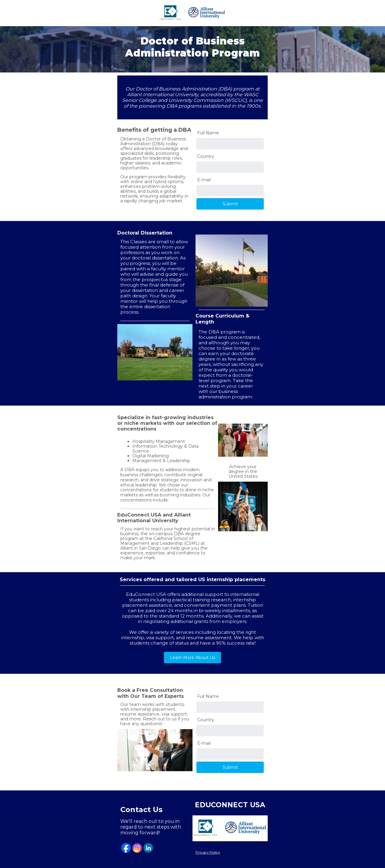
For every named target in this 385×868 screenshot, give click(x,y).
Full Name (208, 133)
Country (206, 156)
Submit (230, 204)
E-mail (204, 180)
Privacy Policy (208, 852)
